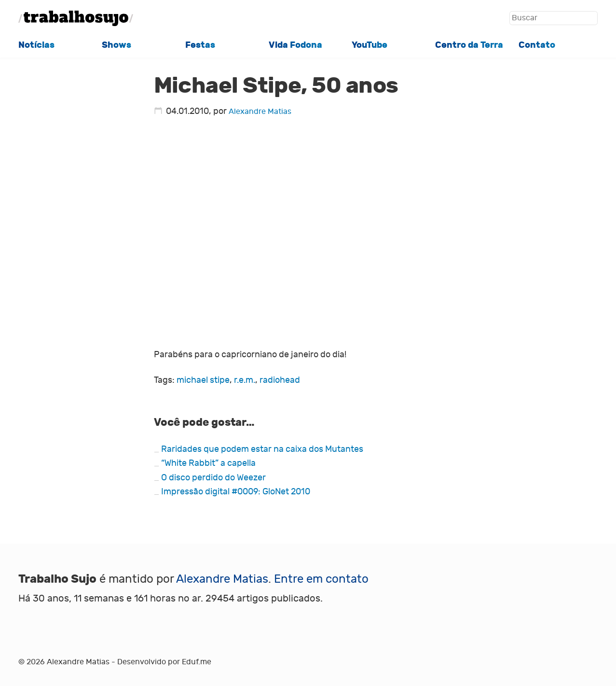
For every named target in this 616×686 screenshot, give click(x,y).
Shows (116, 45)
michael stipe (203, 380)
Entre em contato (321, 579)
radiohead (280, 380)
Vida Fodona (295, 45)
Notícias (36, 45)
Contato (537, 45)
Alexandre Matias (260, 111)
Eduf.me (197, 662)
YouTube (370, 45)
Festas (200, 45)
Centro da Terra (469, 45)
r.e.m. (245, 380)
